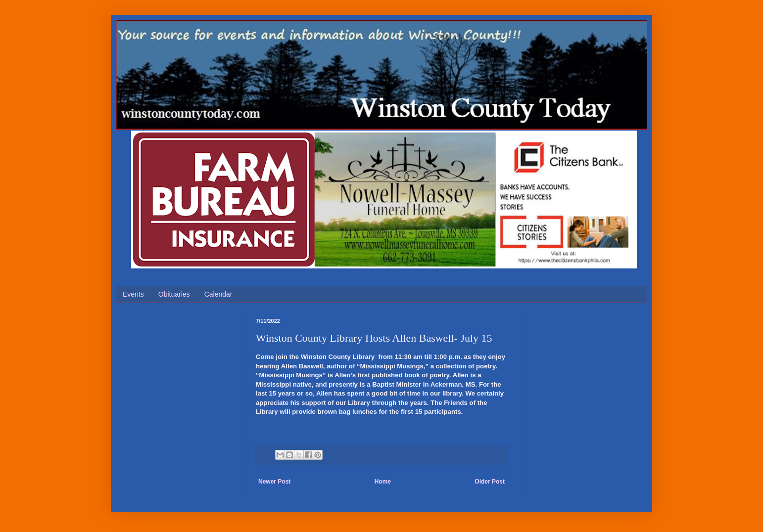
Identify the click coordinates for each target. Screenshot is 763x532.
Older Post (490, 482)
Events (133, 294)
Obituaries (174, 294)
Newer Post (274, 482)
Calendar (218, 294)
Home (383, 482)
